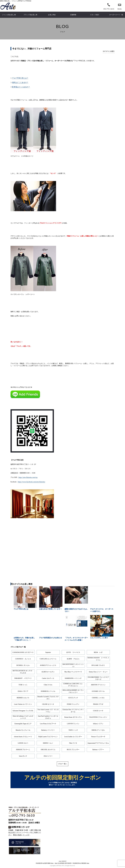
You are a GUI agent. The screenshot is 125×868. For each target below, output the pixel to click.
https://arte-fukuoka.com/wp (28, 477)
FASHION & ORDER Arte (81, 864)
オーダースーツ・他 (116, 15)
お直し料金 (52, 15)
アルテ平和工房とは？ (20, 78)
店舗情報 (73, 15)
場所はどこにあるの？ (20, 82)
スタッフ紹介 (95, 15)
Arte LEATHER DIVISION (63, 864)
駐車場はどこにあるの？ (21, 87)
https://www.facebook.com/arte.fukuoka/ (32, 482)
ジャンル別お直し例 (9, 15)
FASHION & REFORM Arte (45, 864)
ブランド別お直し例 (30, 15)
